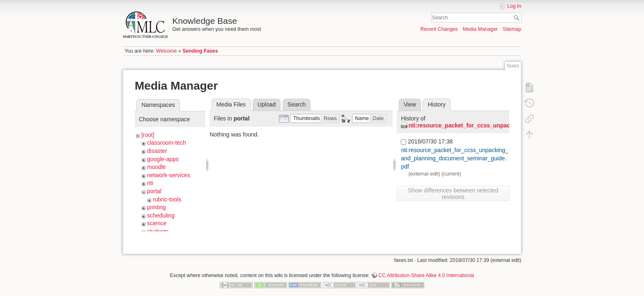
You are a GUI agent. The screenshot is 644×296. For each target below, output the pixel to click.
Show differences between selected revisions (453, 194)
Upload (267, 104)
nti (150, 183)
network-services (169, 175)
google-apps (163, 159)
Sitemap (512, 29)
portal (154, 191)
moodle (156, 167)
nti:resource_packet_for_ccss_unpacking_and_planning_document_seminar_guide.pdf (455, 158)
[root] (148, 135)
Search (517, 18)
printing (156, 207)
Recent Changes (439, 29)
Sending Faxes (200, 51)
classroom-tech (167, 143)
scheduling (161, 215)
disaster (157, 151)
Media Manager (480, 29)
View (410, 104)
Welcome (167, 51)
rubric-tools (167, 199)
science (157, 223)
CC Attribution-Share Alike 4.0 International (426, 269)
